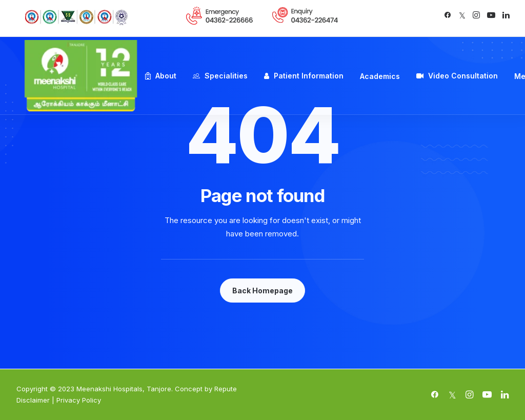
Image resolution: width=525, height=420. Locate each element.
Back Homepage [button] (262, 291)
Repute (226, 389)
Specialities (226, 76)
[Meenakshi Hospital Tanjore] (81, 76)
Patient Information (309, 76)
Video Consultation (463, 76)
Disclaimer (33, 400)
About (166, 76)
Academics (380, 76)
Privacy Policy (79, 400)
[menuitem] (220, 16)
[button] (448, 15)
